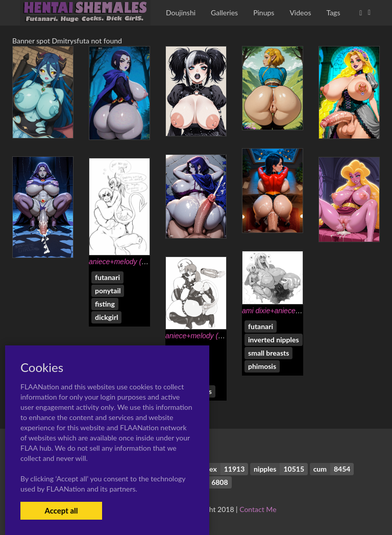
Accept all (61, 510)
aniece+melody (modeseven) (135, 262)
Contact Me (258, 509)
